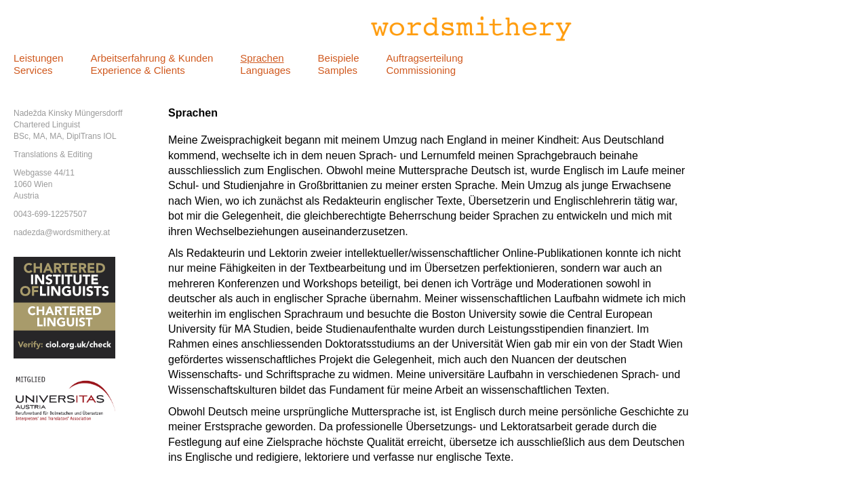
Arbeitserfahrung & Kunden (152, 58)
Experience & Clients (137, 70)
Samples (338, 70)
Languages (265, 70)
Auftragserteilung (424, 58)
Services (33, 70)
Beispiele (339, 58)
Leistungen (38, 58)
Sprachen (262, 58)
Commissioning (421, 70)
